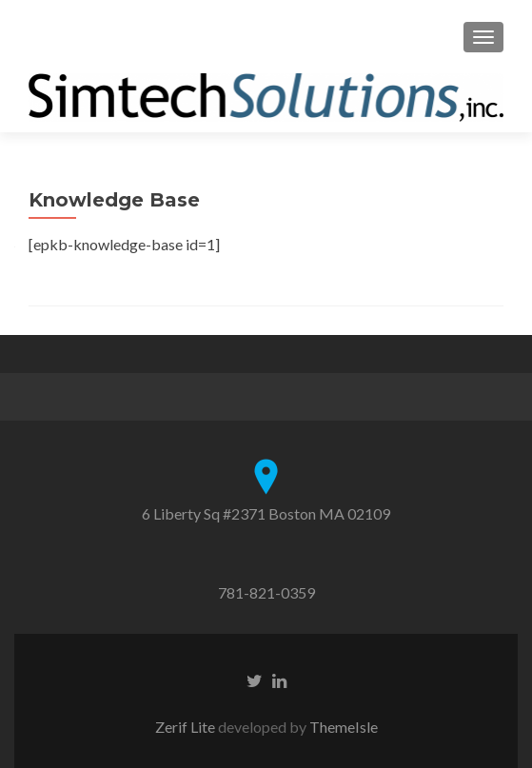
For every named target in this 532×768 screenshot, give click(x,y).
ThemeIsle (344, 727)
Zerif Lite (187, 727)
